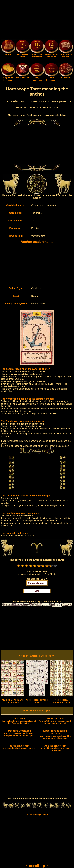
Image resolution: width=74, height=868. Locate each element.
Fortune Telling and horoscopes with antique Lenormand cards (55, 721)
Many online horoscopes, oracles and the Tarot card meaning (19, 721)
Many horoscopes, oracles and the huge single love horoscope (55, 735)
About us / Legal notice (37, 814)
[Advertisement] (37, 20)
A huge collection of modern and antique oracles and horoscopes (19, 733)
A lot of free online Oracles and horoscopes (55, 748)
